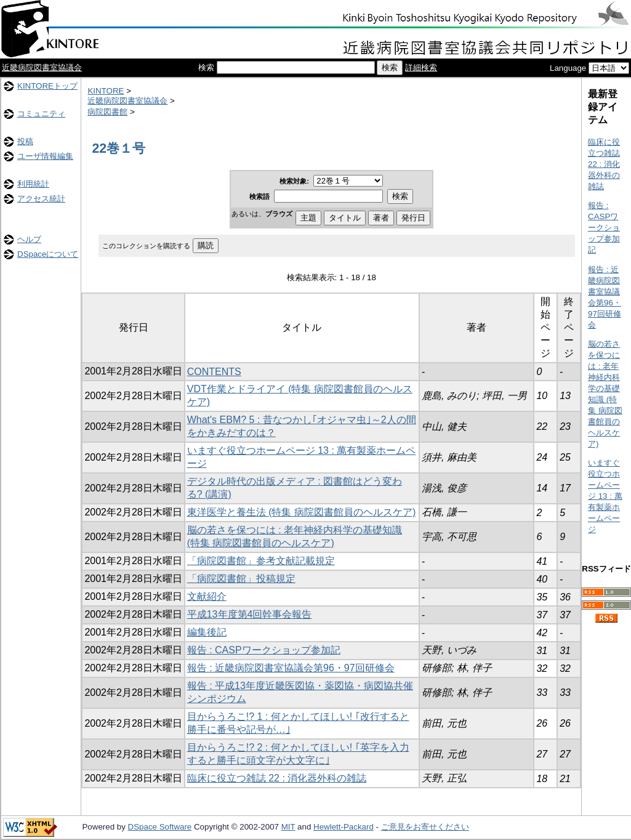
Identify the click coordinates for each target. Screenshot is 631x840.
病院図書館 (107, 112)
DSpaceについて (48, 254)
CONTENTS (214, 372)
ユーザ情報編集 (45, 156)
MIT (288, 827)
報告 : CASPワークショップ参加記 (264, 650)
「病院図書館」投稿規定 (241, 579)
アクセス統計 (41, 199)
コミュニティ (41, 114)
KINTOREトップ (47, 86)
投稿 (25, 141)
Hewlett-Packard (344, 827)
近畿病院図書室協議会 (42, 67)
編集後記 (207, 632)
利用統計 (33, 184)
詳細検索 (421, 67)
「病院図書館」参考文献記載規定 (261, 561)
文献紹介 (207, 596)
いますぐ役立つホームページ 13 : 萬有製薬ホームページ (605, 496)
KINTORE (106, 91)
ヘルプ (29, 239)
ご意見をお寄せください (425, 827)
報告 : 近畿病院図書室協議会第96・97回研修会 (291, 668)
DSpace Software (160, 827)
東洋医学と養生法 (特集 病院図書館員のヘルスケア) (302, 512)
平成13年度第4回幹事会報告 (250, 614)
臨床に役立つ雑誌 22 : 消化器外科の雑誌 (277, 778)
